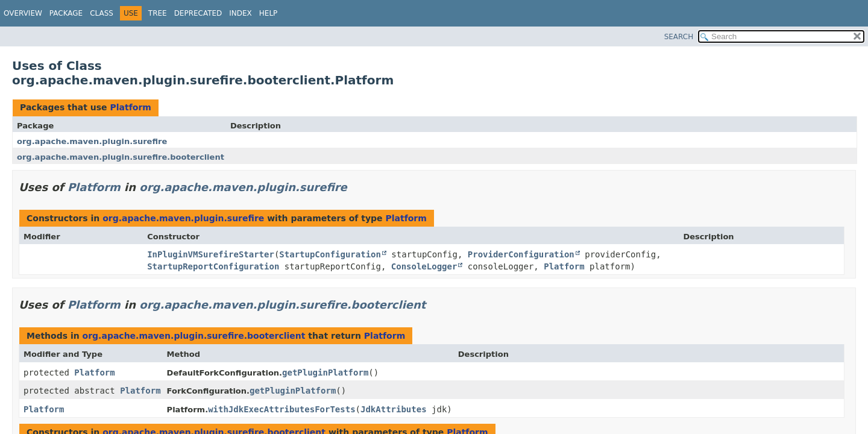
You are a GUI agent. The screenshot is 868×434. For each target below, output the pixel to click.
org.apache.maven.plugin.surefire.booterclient (121, 157)
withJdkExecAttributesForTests (281, 409)
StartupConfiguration (330, 254)
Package (66, 13)
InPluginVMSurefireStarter (211, 254)
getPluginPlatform (325, 373)
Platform (130, 107)
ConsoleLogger (424, 266)
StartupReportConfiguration (213, 266)
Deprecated (198, 13)
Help (269, 13)
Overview (23, 13)
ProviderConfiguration (521, 254)
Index (241, 13)
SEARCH (679, 37)
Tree (158, 13)
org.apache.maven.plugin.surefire (92, 141)
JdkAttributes (394, 409)
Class (102, 13)
